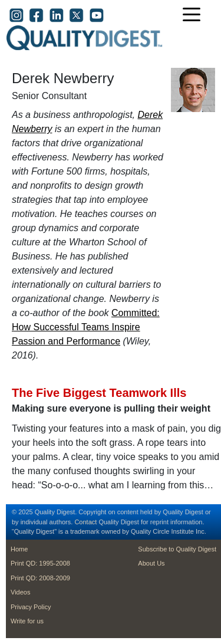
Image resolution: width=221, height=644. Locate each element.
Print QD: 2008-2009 (40, 578)
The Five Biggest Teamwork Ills (99, 393)
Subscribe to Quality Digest (177, 549)
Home (19, 549)
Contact (85, 522)
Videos (20, 592)
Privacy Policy (31, 607)
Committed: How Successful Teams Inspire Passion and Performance (86, 327)
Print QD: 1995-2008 (40, 563)
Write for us (27, 621)
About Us (151, 563)
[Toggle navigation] (194, 16)
